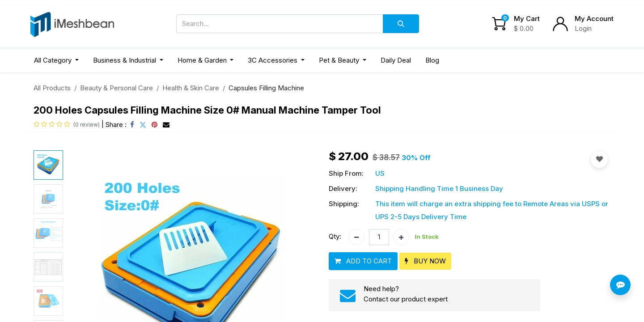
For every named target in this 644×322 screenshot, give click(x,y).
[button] (363, 261)
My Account (594, 19)
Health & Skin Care (191, 88)
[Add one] (401, 237)
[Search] (401, 24)
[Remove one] (356, 237)
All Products (52, 88)
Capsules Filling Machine (266, 88)
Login (583, 28)
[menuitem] (396, 61)
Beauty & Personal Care (117, 88)
